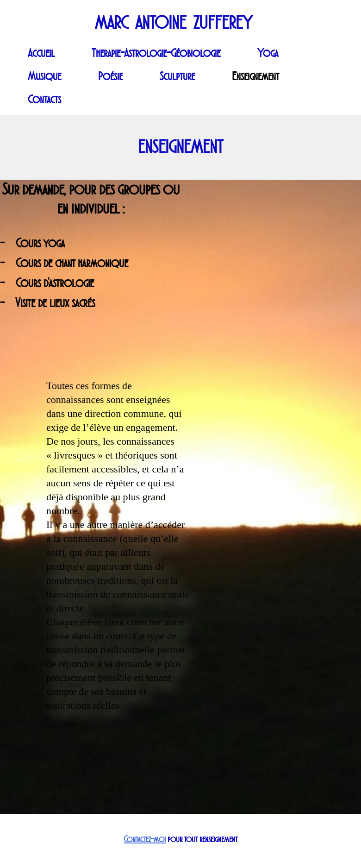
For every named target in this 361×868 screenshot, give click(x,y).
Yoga (268, 53)
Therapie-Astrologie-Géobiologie (156, 53)
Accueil (41, 53)
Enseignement (255, 76)
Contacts (44, 100)
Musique (44, 76)
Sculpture (177, 76)
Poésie (110, 76)
